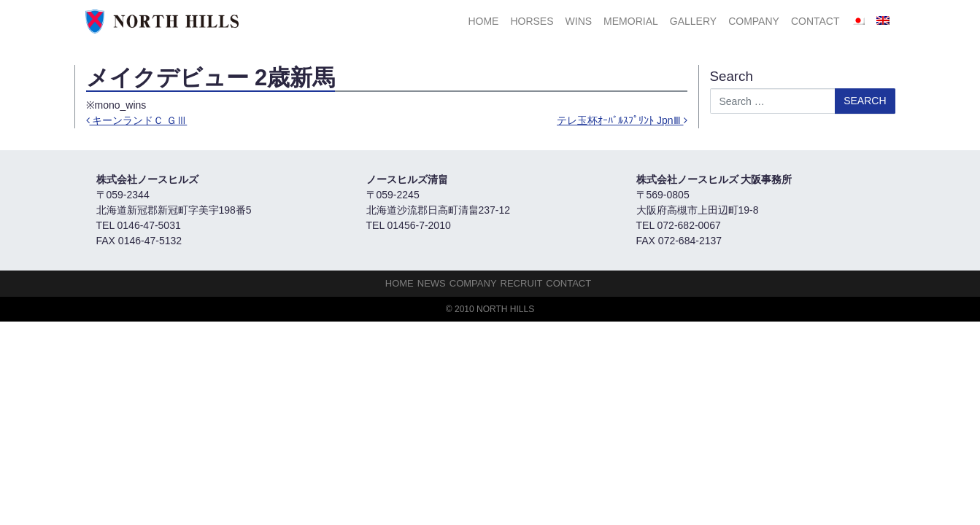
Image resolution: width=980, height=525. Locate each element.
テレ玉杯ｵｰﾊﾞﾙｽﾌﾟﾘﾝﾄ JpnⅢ (622, 120)
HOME (483, 21)
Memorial (631, 21)
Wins (579, 21)
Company (754, 21)
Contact (815, 21)
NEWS (432, 283)
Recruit (522, 283)
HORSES (532, 21)
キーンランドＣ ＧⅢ (137, 120)
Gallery (693, 21)
